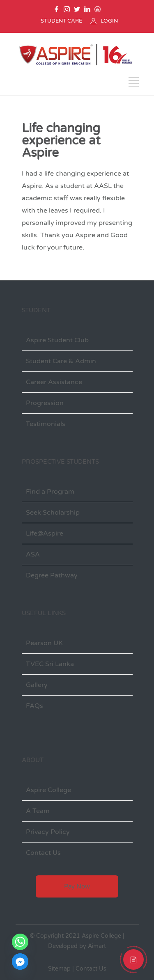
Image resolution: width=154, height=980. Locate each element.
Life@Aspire (45, 534)
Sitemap (59, 969)
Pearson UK (44, 643)
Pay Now (77, 886)
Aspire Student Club (57, 340)
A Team (38, 811)
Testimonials (46, 424)
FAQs (34, 706)
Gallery (37, 685)
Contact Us (43, 853)
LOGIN (109, 21)
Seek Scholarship (53, 513)
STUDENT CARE (61, 21)
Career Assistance (54, 382)
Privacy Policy (48, 832)
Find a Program (50, 492)
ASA (33, 554)
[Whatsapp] (20, 942)
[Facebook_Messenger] (20, 962)
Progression (45, 403)
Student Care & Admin (61, 361)
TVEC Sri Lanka (50, 664)
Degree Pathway (52, 575)
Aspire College (48, 790)
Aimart (97, 946)
